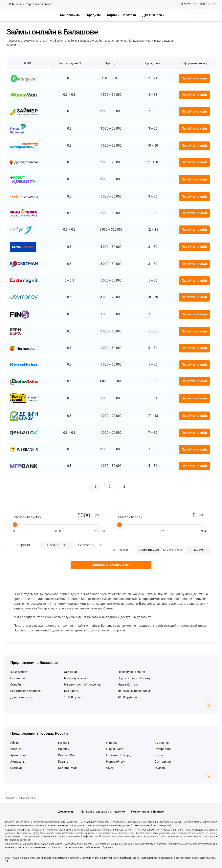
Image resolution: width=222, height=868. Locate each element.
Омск (110, 768)
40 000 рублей (127, 697)
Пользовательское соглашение (103, 812)
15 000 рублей (74, 697)
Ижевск (64, 743)
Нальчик (112, 743)
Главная (10, 798)
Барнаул (16, 768)
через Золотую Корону (134, 678)
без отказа (18, 678)
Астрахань (18, 762)
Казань (63, 762)
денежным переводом (134, 691)
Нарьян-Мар (115, 749)
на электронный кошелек (82, 685)
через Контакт (128, 685)
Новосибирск (116, 762)
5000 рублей (19, 672)
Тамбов (160, 768)
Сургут (159, 755)
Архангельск (19, 755)
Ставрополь (163, 749)
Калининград (67, 768)
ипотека (130, 15)
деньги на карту (22, 697)
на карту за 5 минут (132, 672)
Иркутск (64, 749)
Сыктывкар (163, 762)
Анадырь (17, 749)
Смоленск (162, 743)
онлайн (16, 685)
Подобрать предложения (111, 565)
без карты (71, 691)
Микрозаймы (27, 798)
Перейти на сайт (194, 78)
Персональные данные (147, 812)
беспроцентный (75, 678)
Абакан (15, 743)
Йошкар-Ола (67, 755)
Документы (66, 812)
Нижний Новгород (119, 755)
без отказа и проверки (26, 691)
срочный (70, 672)
